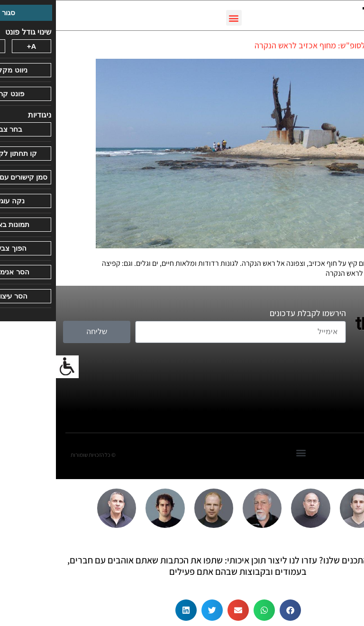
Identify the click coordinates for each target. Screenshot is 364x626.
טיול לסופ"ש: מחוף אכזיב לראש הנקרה (261, 45)
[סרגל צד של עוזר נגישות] (11, 367)
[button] (178, 18)
